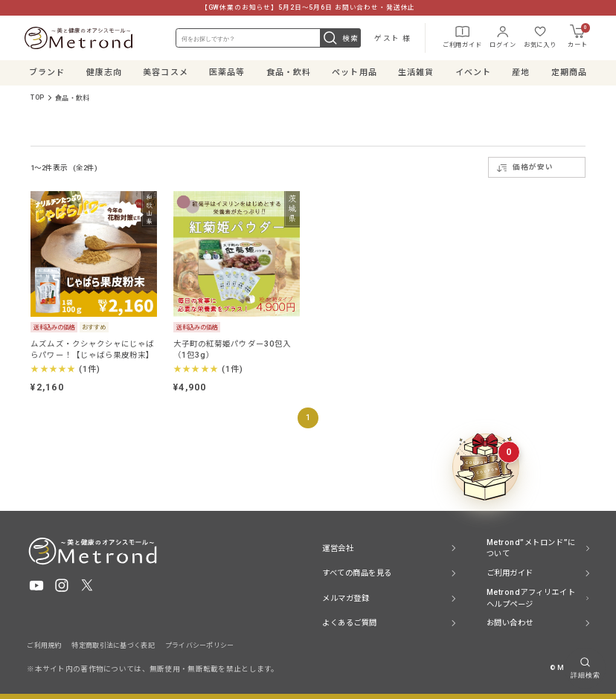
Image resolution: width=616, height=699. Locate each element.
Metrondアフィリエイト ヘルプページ (531, 598)
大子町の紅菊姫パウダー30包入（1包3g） (232, 350)
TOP (37, 98)
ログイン (500, 36)
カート (577, 36)
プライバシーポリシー (200, 645)
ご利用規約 (44, 645)
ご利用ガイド (460, 36)
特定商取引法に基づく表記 (113, 645)
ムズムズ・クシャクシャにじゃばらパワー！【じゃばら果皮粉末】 (92, 350)
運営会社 (338, 548)
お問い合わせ (510, 623)
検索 (340, 39)
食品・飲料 (72, 98)
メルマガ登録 (346, 598)
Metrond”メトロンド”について (531, 548)
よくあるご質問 (350, 623)
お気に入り (538, 36)
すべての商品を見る (357, 573)
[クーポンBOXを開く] (486, 467)
